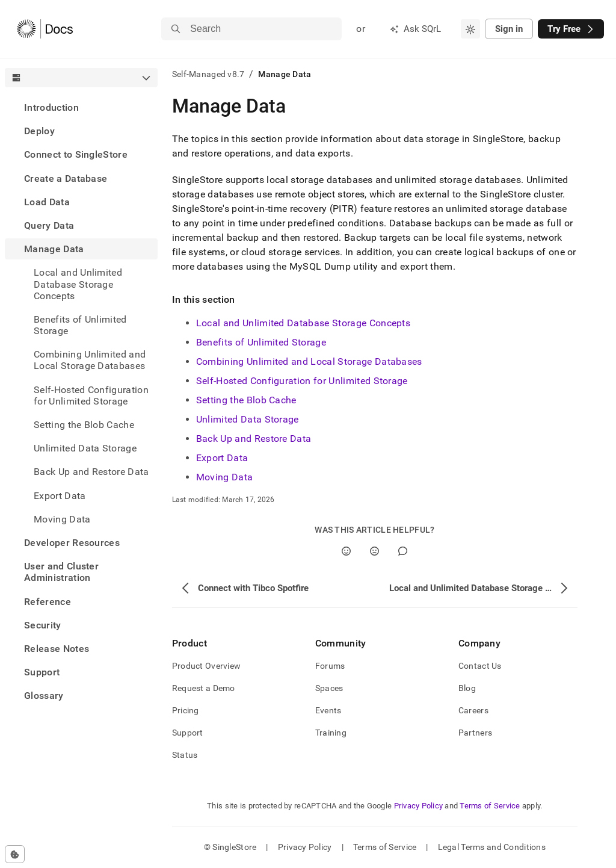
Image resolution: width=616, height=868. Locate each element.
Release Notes (57, 649)
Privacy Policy (419, 806)
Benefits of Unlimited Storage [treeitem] (80, 325)
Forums (330, 666)
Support (42, 672)
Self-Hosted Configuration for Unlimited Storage (302, 381)
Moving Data (62, 519)
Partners (475, 733)
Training (331, 733)
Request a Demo (204, 688)
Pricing (186, 710)
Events (328, 710)
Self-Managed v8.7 (208, 74)
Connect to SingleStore (76, 154)
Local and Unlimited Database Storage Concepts (303, 323)
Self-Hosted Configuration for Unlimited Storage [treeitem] (91, 395)
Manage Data (54, 249)
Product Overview (206, 666)
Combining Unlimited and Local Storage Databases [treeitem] (90, 360)
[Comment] (403, 551)
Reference (48, 602)
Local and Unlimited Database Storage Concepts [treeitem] (78, 284)
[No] (374, 551)
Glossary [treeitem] (44, 696)
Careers (473, 710)
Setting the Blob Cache (246, 400)
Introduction (51, 107)
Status (185, 755)
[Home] (45, 29)
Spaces (329, 688)
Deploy (39, 131)
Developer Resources (72, 543)
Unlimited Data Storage (85, 448)
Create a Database (66, 178)
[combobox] (470, 29)
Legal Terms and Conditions (492, 847)
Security (43, 625)
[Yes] (346, 551)
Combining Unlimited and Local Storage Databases (309, 361)
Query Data (49, 225)
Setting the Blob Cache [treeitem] (84, 425)
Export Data (222, 458)
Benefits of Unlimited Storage (261, 342)
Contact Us (480, 666)
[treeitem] (81, 107)
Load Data (47, 202)
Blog (467, 688)
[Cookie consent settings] (15, 854)
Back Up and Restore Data (91, 472)
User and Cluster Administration (61, 572)
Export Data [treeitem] (60, 496)
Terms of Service (490, 806)
